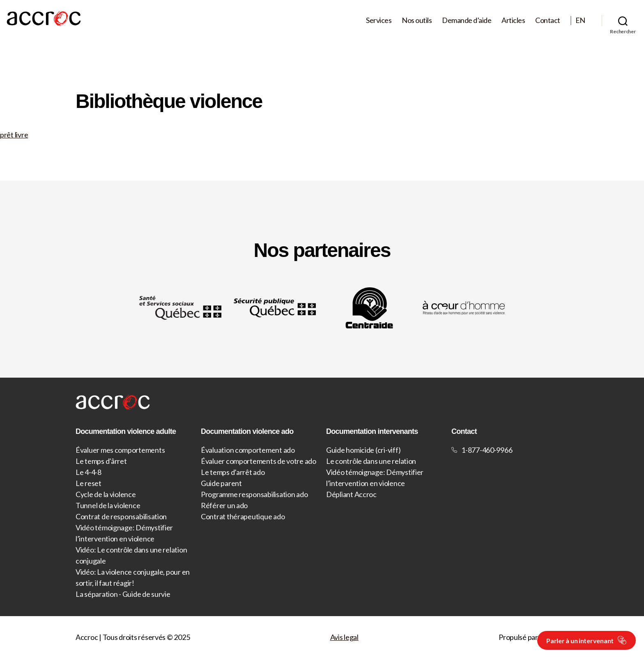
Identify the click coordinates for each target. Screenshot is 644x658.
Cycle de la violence (106, 494)
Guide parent (221, 483)
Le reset (89, 483)
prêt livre (14, 135)
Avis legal (344, 637)
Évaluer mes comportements (120, 450)
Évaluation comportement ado (248, 450)
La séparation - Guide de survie (123, 594)
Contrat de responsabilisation (121, 516)
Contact (548, 20)
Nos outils (417, 20)
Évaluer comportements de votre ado (259, 461)
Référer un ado (224, 505)
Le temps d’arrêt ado (233, 472)
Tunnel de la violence (108, 505)
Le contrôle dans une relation (371, 461)
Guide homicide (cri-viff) (363, 450)
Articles (513, 20)
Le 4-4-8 (89, 472)
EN (580, 20)
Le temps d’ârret (101, 461)
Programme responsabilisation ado (254, 494)
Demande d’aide (467, 20)
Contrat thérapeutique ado (243, 516)
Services (379, 20)
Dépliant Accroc (351, 494)
